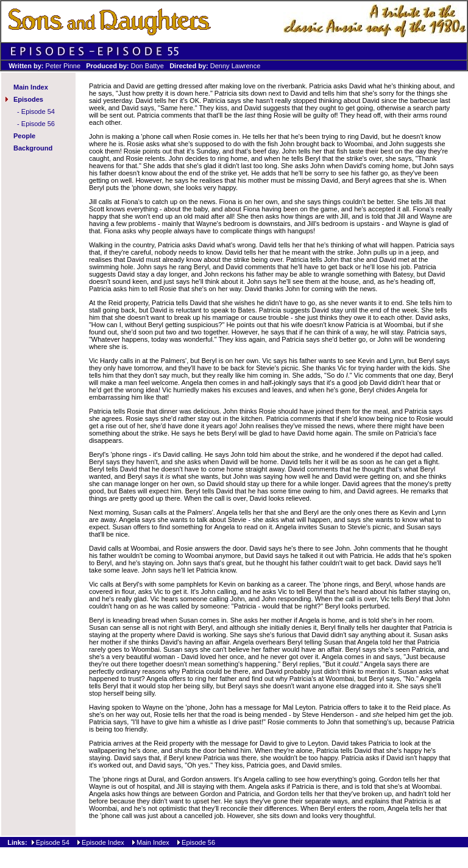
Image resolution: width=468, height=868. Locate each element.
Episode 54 (38, 111)
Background (33, 148)
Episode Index (103, 842)
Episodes (28, 99)
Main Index (31, 87)
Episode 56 (38, 124)
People (24, 136)
